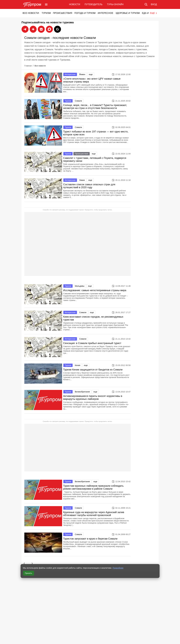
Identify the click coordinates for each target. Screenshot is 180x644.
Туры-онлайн (115, 4)
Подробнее (118, 568)
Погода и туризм (85, 13)
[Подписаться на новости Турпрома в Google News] (57, 29)
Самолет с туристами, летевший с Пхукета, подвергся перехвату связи (95, 159)
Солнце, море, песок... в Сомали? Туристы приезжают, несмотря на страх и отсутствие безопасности (95, 107)
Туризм (46, 13)
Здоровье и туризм (128, 13)
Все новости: (31, 13)
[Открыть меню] (46, 4)
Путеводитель (94, 4)
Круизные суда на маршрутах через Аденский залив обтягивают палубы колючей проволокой (94, 515)
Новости (75, 4)
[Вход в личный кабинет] (154, 4)
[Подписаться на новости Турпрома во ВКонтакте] (41, 29)
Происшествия (63, 13)
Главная (28, 66)
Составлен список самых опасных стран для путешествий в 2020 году (89, 186)
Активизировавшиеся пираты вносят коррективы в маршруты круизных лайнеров (93, 398)
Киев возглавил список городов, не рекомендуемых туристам (93, 319)
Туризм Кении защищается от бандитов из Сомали (93, 370)
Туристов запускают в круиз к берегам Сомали (90, 540)
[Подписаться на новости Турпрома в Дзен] (49, 29)
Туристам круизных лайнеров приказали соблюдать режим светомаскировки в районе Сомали (93, 488)
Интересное (106, 13)
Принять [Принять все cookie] (29, 573)
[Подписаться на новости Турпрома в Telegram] (25, 29)
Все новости (40, 66)
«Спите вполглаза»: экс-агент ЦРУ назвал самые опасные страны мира (92, 80)
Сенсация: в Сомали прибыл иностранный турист (92, 344)
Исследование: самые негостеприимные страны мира (95, 291)
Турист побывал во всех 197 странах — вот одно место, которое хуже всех (96, 133)
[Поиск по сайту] (146, 4)
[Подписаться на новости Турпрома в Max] (33, 29)
